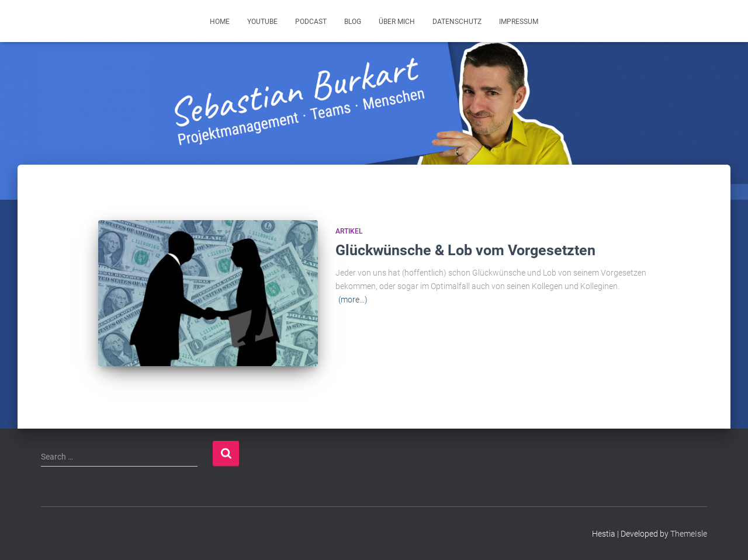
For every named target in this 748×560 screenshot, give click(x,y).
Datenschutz (457, 22)
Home (220, 22)
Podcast (311, 22)
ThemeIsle (689, 534)
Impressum (519, 22)
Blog (353, 22)
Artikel (349, 231)
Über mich (397, 22)
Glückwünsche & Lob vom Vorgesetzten (465, 250)
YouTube (262, 22)
